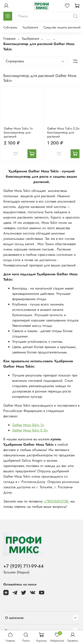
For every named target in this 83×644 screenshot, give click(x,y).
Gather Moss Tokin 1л (28, 425)
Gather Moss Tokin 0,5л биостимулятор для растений (63, 132)
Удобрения (30, 27)
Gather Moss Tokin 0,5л (30, 430)
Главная (9, 38)
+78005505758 (56, 501)
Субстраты (10, 27)
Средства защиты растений (62, 27)
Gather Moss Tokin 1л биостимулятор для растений (18, 132)
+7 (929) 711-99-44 (23, 566)
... (48, 39)
